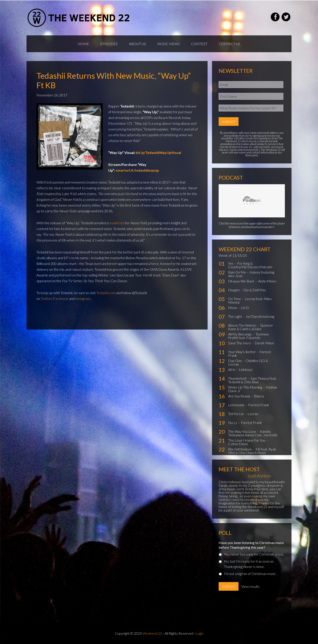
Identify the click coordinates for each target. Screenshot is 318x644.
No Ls (233, 423)
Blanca (259, 396)
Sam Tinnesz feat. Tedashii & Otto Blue (252, 380)
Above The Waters (243, 325)
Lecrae (253, 414)
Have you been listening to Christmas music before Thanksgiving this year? (251, 545)
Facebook (61, 298)
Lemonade (237, 405)
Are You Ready (239, 396)
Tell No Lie (236, 414)
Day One (235, 361)
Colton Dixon (238, 444)
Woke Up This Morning (245, 387)
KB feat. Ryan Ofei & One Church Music (252, 451)
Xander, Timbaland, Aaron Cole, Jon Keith (253, 433)
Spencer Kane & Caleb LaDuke (251, 327)
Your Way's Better (242, 352)
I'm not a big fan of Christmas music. (250, 574)
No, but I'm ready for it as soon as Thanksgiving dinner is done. (249, 564)
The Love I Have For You (247, 440)
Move (233, 308)
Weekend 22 (152, 633)
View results (251, 586)
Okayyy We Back (242, 281)
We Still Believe (240, 449)
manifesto (117, 223)
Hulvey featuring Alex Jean (251, 274)
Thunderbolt (238, 378)
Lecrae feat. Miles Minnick (250, 300)
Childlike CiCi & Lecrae (248, 362)
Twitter (46, 298)
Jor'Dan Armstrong (260, 316)
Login (199, 633)
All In (232, 369)
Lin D (245, 308)
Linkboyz (246, 369)
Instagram (83, 298)
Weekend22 (79, 18)
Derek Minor (264, 343)
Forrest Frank (259, 405)
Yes (231, 263)
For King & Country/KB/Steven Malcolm (250, 265)
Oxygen (234, 290)
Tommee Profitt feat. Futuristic (248, 336)
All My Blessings (240, 334)
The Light (235, 316)
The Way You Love (242, 431)
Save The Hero (240, 343)
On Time (235, 299)
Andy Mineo (267, 281)
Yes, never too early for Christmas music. (254, 554)
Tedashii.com (106, 293)
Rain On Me (237, 272)
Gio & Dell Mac (255, 290)
